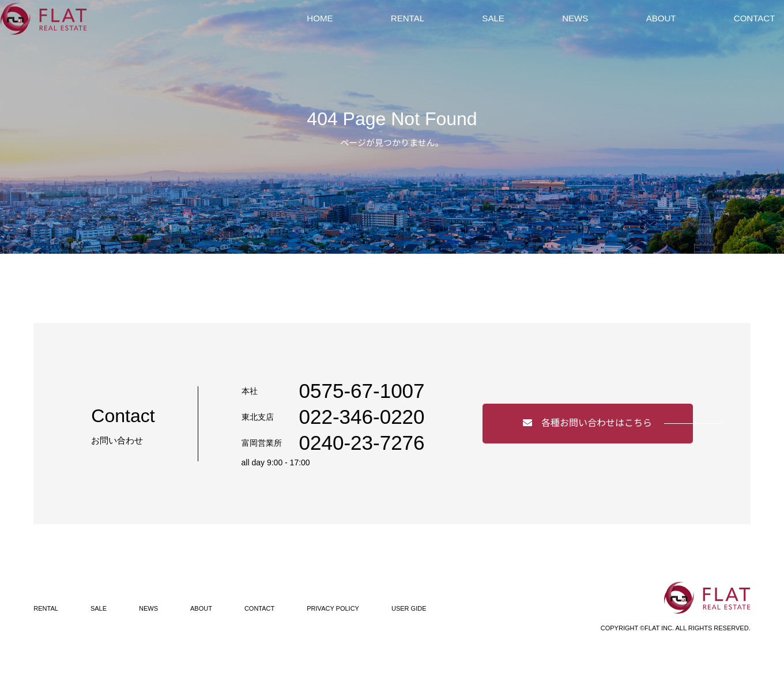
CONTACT (727, 31)
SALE (508, 31)
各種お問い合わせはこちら (587, 423)
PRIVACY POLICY (333, 608)
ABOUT (647, 31)
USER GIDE (409, 608)
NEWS (575, 31)
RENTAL (436, 31)
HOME (362, 31)
